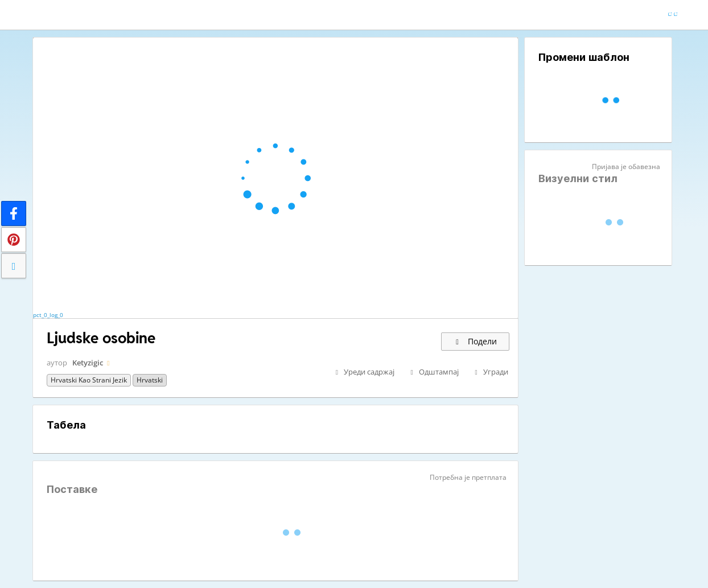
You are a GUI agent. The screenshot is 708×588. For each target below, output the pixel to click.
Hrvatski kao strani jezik (89, 380)
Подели (476, 341)
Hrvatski (150, 380)
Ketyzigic (88, 363)
